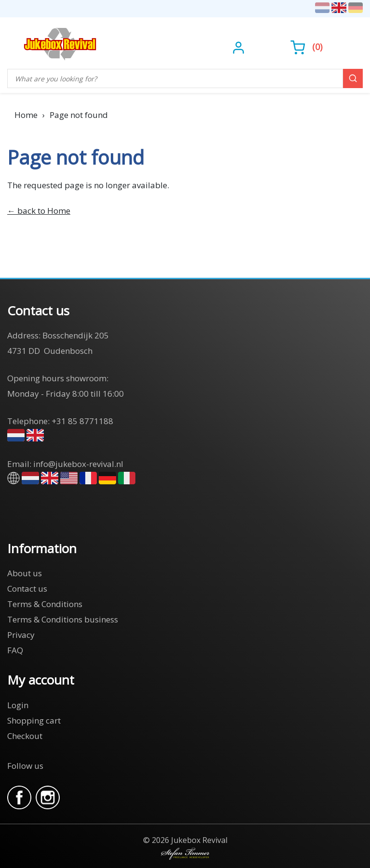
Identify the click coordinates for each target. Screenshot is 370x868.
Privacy (21, 635)
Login (18, 705)
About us (25, 573)
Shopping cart (34, 720)
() (306, 47)
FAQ (15, 650)
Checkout (25, 736)
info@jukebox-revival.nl (78, 464)
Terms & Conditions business (63, 619)
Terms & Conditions (45, 604)
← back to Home (39, 211)
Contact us (27, 589)
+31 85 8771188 (82, 421)
